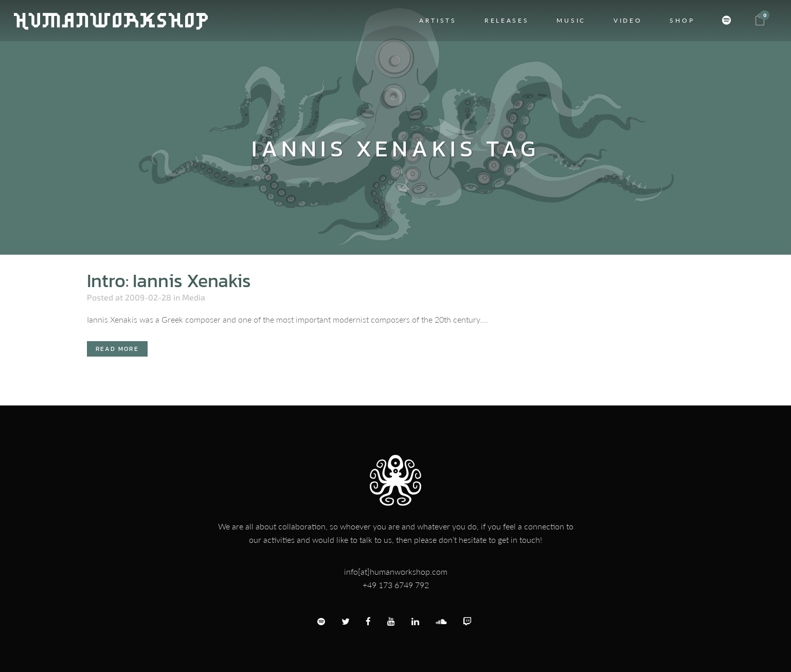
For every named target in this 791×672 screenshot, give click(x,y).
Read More (117, 349)
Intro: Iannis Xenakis (169, 280)
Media (194, 297)
